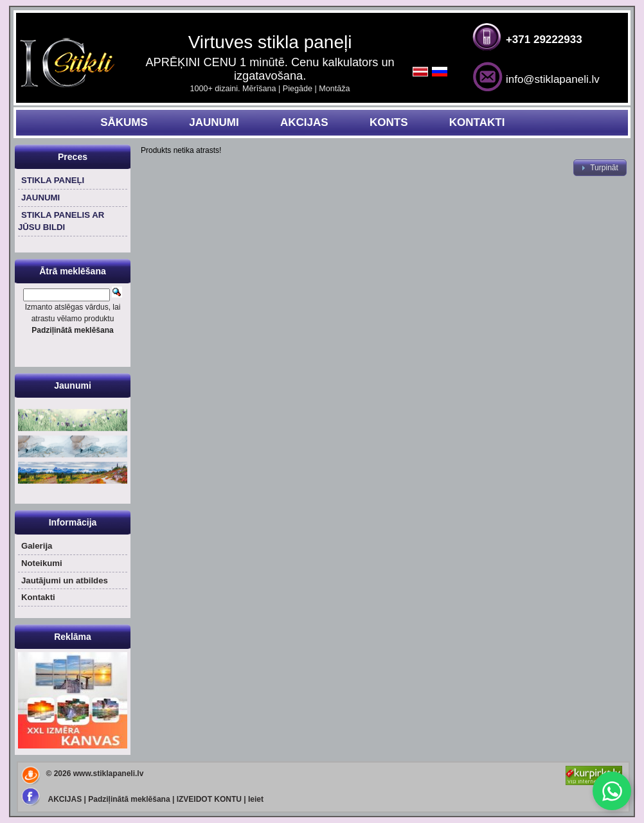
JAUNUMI (214, 122)
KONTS (389, 122)
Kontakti (38, 597)
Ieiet (256, 799)
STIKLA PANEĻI (53, 180)
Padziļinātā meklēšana (129, 799)
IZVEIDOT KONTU (209, 799)
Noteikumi (42, 563)
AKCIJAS (304, 122)
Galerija (37, 546)
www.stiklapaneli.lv (109, 774)
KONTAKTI (477, 122)
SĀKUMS (124, 122)
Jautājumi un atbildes (65, 580)
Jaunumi (73, 385)
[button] (600, 168)
